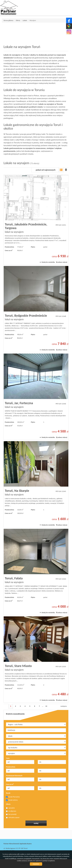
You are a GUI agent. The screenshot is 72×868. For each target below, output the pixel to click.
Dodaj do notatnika (48, 262)
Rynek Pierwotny (13, 797)
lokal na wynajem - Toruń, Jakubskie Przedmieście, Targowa (36, 220)
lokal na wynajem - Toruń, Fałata (36, 572)
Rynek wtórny (12, 800)
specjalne (10, 808)
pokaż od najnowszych (46, 170)
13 (46, 706)
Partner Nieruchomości (20, 835)
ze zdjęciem (11, 811)
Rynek (8, 793)
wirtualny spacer (13, 817)
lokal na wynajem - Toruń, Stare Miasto (36, 659)
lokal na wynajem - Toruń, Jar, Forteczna (36, 397)
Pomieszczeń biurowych (14, 776)
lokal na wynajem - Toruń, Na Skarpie (36, 484)
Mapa (66, 170)
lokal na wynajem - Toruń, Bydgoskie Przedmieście (36, 309)
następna (64, 706)
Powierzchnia (11, 767)
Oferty (8, 804)
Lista (61, 170)
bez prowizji (11, 814)
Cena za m (10, 784)
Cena (8, 758)
